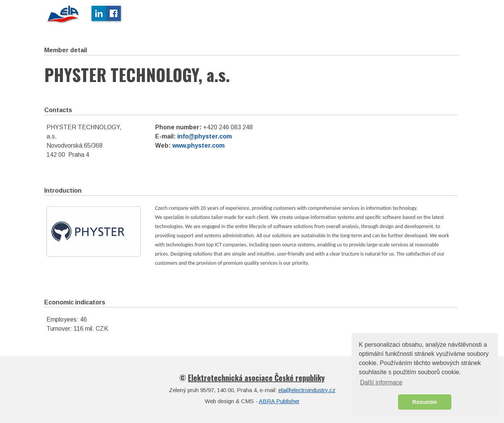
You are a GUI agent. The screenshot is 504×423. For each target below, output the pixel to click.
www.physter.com (198, 146)
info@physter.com (205, 136)
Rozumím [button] (425, 402)
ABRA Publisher (279, 401)
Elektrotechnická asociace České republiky (256, 378)
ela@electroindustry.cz (307, 390)
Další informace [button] (381, 382)
